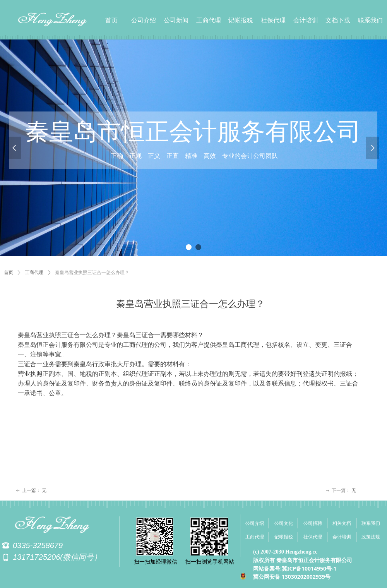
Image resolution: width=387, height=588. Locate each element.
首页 (9, 273)
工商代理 (34, 273)
